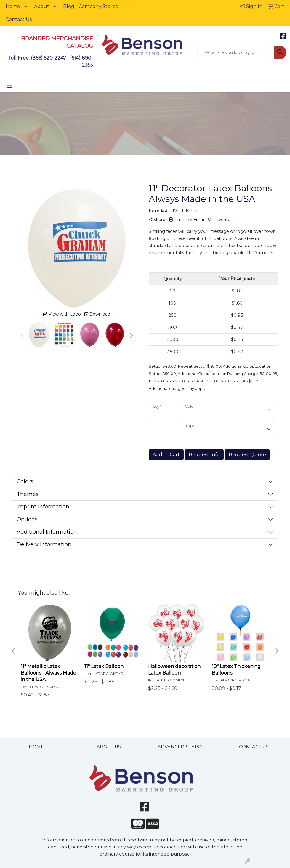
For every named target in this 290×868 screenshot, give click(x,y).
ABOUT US (109, 747)
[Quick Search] (235, 52)
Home (13, 6)
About (42, 6)
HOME (36, 747)
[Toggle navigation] (9, 86)
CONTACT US (254, 747)
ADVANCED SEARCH (181, 747)
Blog (69, 6)
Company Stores (98, 6)
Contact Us (19, 19)
